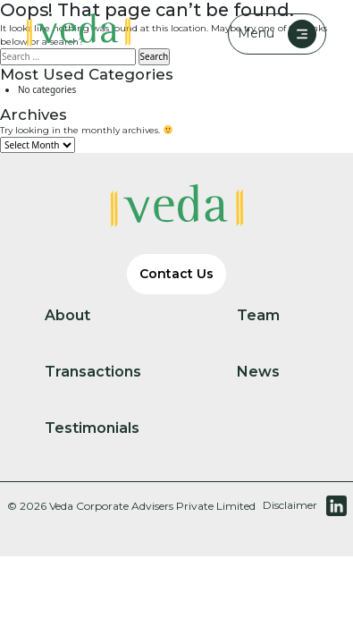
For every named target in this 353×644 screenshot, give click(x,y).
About (82, 316)
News (273, 372)
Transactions (108, 372)
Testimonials (107, 428)
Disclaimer (290, 505)
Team (273, 316)
